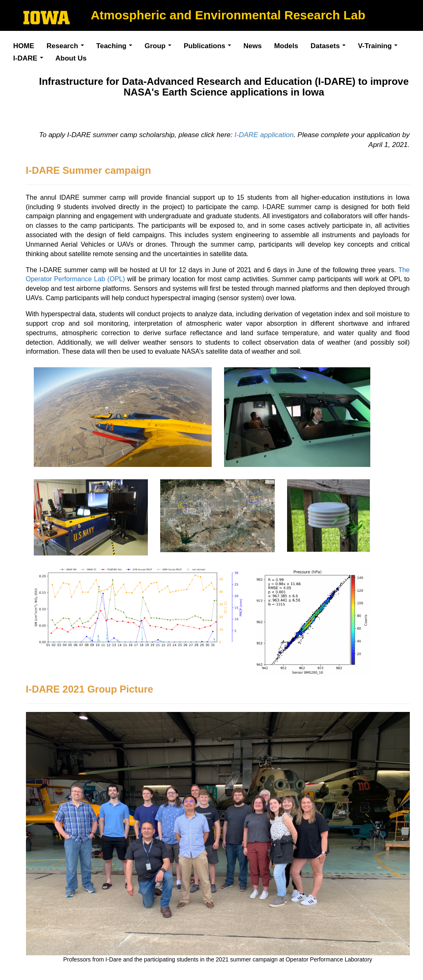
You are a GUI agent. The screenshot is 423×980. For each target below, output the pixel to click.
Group (160, 47)
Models (286, 46)
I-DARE (30, 59)
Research (67, 47)
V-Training (380, 47)
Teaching (117, 47)
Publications (209, 47)
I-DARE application (264, 135)
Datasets (330, 47)
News (252, 46)
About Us (71, 58)
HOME (24, 46)
